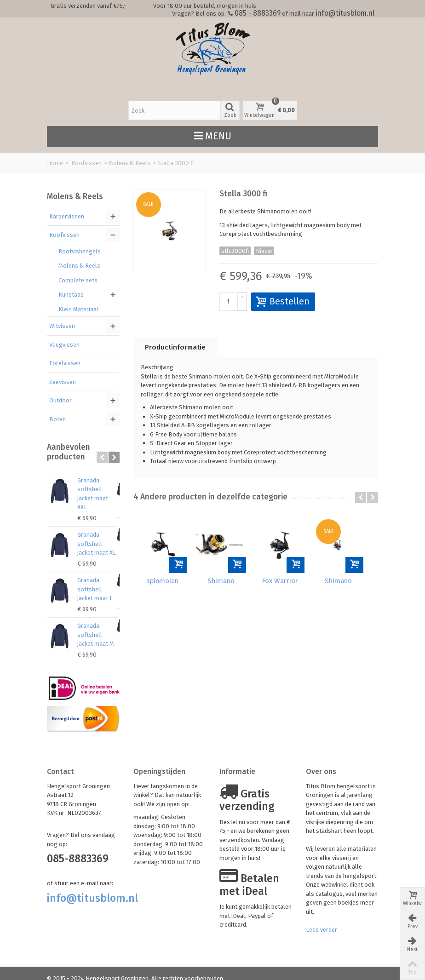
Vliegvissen (64, 345)
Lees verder (322, 920)
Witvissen (62, 326)
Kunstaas (71, 295)
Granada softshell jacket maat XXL (98, 489)
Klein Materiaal (78, 309)
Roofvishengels (80, 251)
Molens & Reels (129, 163)
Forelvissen (65, 363)
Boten (57, 419)
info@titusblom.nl (345, 13)
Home (55, 163)
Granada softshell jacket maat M (98, 626)
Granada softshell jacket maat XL (98, 535)
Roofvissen (86, 163)
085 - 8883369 (258, 13)
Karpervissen (67, 216)
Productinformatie (175, 347)
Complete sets (78, 280)
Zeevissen (63, 382)
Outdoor (60, 400)
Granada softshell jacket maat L (98, 580)
